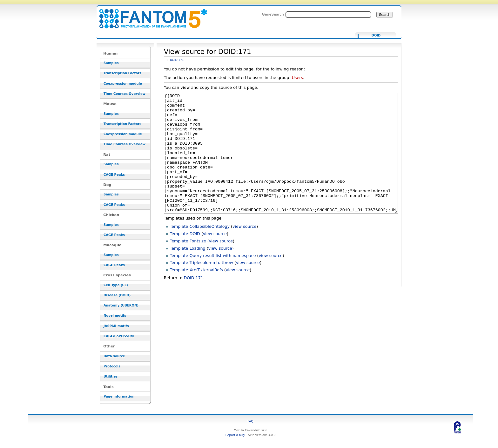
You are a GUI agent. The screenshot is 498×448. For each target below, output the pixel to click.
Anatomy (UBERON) (121, 305)
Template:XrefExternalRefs (196, 294)
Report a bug (235, 435)
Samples (111, 63)
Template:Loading (188, 272)
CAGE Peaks (114, 175)
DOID (376, 36)
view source (244, 250)
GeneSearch (273, 14)
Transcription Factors (122, 73)
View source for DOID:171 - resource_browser (149, 15)
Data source (114, 356)
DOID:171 (177, 60)
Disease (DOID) (117, 295)
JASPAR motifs (116, 326)
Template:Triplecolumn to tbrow (202, 286)
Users (297, 78)
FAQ (251, 421)
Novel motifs (115, 316)
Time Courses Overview (124, 94)
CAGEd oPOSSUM (119, 336)
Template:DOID (185, 257)
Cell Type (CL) (116, 285)
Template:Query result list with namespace (213, 279)
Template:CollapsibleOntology (200, 250)
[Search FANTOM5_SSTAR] (328, 15)
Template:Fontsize (188, 265)
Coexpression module (123, 84)
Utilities (111, 376)
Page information (119, 396)
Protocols (112, 366)
